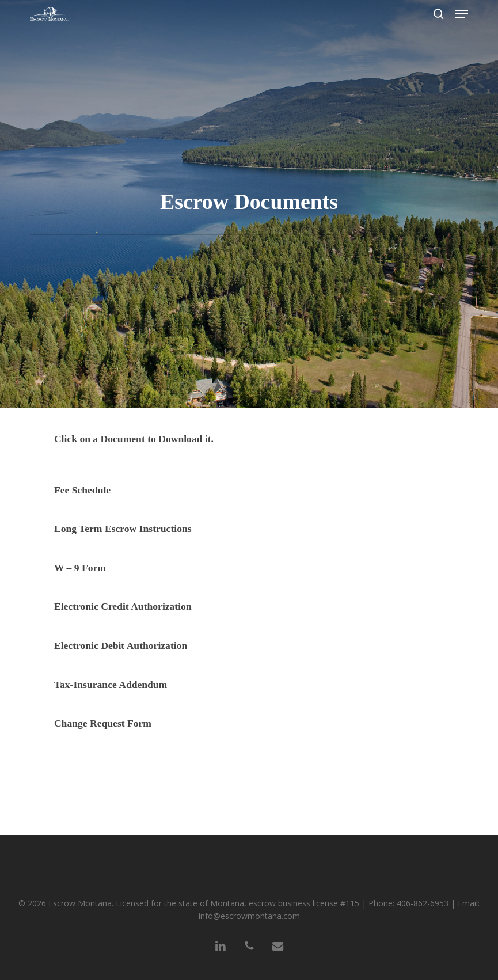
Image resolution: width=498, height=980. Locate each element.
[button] (462, 14)
